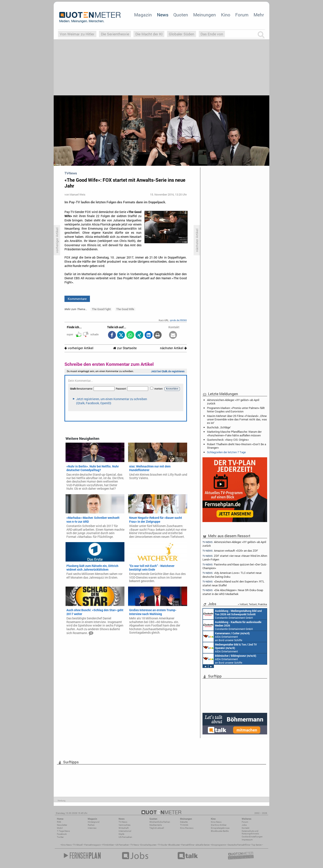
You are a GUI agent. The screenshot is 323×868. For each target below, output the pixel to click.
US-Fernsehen (125, 837)
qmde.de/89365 (178, 320)
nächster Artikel (173, 348)
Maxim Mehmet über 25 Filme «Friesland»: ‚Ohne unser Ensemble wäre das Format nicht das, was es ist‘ (237, 419)
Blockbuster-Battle (220, 831)
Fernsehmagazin (93, 845)
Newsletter (62, 825)
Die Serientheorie (115, 34)
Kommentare (77, 299)
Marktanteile (156, 825)
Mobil (60, 828)
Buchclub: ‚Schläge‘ (219, 427)
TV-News (123, 822)
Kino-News (216, 822)
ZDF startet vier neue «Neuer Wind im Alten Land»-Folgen (235, 558)
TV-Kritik (184, 825)
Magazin (143, 15)
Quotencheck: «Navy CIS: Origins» (228, 440)
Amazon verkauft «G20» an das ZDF (230, 551)
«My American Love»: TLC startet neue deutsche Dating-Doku (232, 575)
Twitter (60, 837)
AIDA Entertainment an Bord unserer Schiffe (226, 636)
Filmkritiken (108, 845)
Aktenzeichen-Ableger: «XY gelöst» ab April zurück (233, 402)
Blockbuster (174, 845)
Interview (92, 828)
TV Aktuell (78, 845)
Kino (226, 15)
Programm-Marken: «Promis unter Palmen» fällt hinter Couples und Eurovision (236, 410)
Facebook (62, 834)
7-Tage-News (63, 831)
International (125, 831)
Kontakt (245, 828)
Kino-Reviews (187, 828)
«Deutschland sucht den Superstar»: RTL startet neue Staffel (233, 583)
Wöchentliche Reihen (160, 822)
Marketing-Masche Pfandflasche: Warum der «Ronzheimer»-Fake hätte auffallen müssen (234, 433)
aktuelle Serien (203, 845)
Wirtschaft (124, 828)
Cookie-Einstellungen (252, 837)
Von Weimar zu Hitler (77, 34)
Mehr (259, 15)
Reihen (91, 825)
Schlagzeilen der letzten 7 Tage (226, 452)
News (163, 15)
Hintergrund (94, 822)
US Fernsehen (122, 845)
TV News (135, 845)
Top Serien (257, 845)
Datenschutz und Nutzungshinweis (250, 832)
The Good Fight (101, 309)
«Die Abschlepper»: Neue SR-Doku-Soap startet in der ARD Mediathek (233, 592)
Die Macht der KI (149, 34)
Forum (242, 15)
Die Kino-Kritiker (219, 825)
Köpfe (121, 834)
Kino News (66, 845)
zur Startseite (125, 348)
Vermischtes (125, 825)
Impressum (247, 840)
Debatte (184, 822)
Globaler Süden (182, 34)
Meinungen (205, 15)
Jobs (244, 825)
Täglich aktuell (157, 828)
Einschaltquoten (148, 845)
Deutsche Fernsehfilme (239, 845)
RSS (59, 822)
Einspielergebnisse (220, 828)
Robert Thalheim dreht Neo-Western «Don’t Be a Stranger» (237, 446)
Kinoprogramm (219, 845)
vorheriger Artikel (79, 348)
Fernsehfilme (188, 845)
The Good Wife (125, 309)
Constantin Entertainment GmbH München (232, 614)
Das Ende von (212, 34)
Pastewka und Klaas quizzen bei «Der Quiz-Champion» (235, 566)
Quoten (181, 15)
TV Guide (162, 845)
